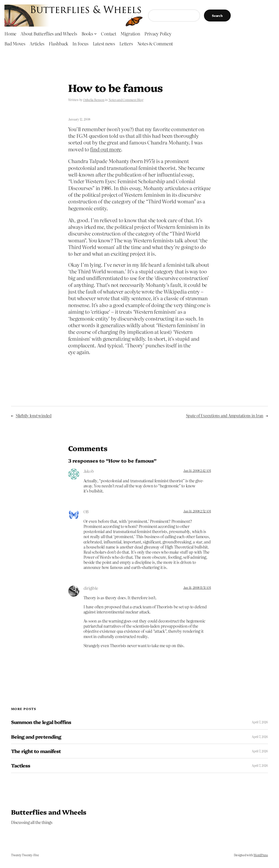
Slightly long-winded (34, 415)
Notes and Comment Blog (126, 100)
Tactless (21, 765)
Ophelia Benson (94, 100)
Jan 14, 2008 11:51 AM (197, 588)
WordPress (261, 855)
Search (217, 16)
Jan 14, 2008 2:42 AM (197, 471)
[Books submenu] (95, 34)
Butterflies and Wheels (49, 812)
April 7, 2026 (260, 722)
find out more (106, 149)
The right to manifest (36, 751)
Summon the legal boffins (41, 722)
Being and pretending (36, 737)
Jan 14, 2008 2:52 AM (197, 511)
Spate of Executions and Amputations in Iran (225, 415)
